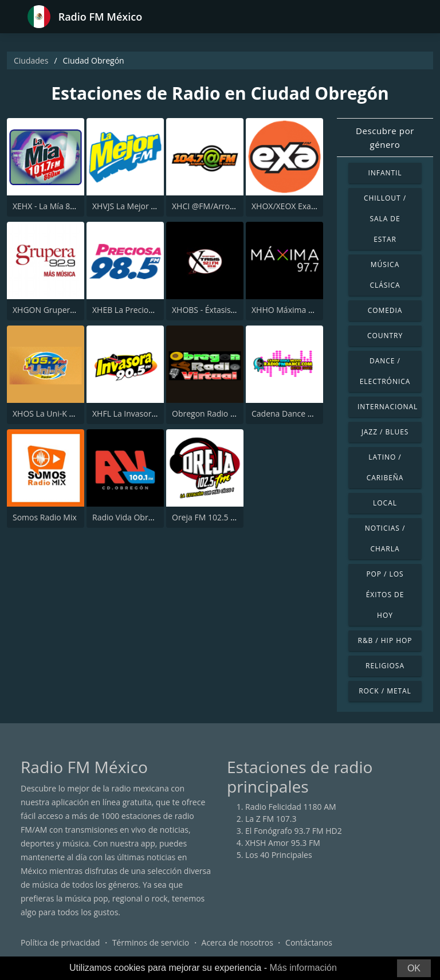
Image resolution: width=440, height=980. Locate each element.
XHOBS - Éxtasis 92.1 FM (217, 310)
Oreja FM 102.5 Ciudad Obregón (232, 517)
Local (385, 503)
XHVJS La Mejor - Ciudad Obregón (155, 206)
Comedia (385, 310)
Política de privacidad (60, 942)
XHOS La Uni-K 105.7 (51, 413)
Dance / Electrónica (385, 371)
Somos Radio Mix (45, 517)
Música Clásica (385, 275)
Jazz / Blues (385, 432)
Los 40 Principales (279, 855)
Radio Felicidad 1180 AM (291, 807)
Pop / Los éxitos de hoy (385, 595)
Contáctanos (309, 942)
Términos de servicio (151, 942)
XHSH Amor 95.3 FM (283, 843)
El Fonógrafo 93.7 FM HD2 (294, 831)
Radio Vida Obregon (129, 517)
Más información (303, 968)
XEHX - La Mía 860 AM (53, 206)
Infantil (385, 173)
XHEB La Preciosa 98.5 (133, 310)
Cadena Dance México (293, 413)
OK (414, 968)
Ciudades (31, 60)
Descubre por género (385, 138)
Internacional (388, 407)
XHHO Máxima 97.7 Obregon (305, 310)
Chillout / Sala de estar (385, 219)
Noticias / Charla (385, 538)
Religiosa (385, 666)
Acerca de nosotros (237, 942)
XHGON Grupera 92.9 (52, 310)
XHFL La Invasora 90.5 (133, 413)
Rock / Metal (385, 691)
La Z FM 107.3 (271, 819)
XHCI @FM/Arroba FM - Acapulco (233, 206)
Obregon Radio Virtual (213, 413)
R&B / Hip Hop (385, 640)
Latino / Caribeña (385, 467)
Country (385, 336)
